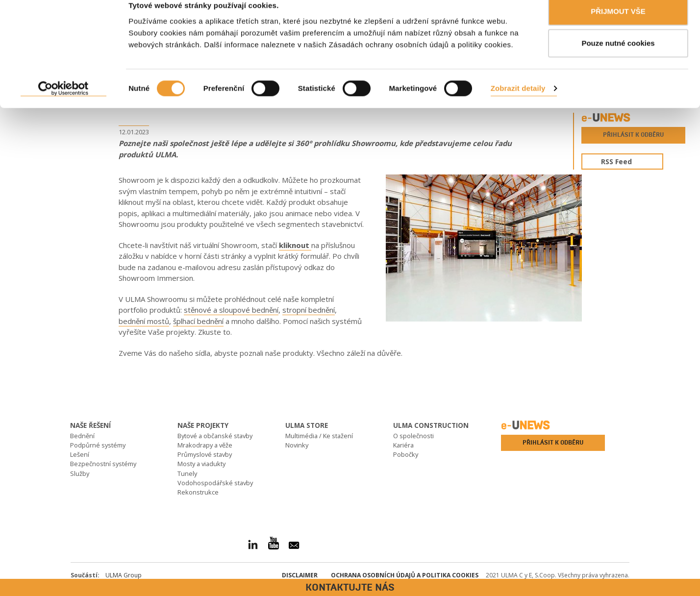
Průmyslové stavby (205, 454)
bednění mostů (144, 321)
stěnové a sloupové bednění (231, 310)
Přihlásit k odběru (633, 135)
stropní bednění (309, 310)
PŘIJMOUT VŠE (618, 26)
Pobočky (406, 454)
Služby (80, 473)
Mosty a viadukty (201, 464)
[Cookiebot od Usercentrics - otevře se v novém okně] (63, 103)
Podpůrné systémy (98, 445)
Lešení (80, 454)
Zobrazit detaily (518, 103)
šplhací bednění (198, 321)
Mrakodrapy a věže (205, 445)
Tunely (187, 473)
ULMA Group (124, 575)
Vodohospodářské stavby (215, 483)
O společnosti (413, 436)
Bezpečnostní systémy (103, 464)
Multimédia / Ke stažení (319, 436)
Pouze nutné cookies (618, 58)
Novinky (297, 445)
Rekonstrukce (198, 492)
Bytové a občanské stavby (215, 436)
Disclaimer (300, 575)
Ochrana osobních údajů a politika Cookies (405, 575)
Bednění (82, 436)
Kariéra (403, 445)
